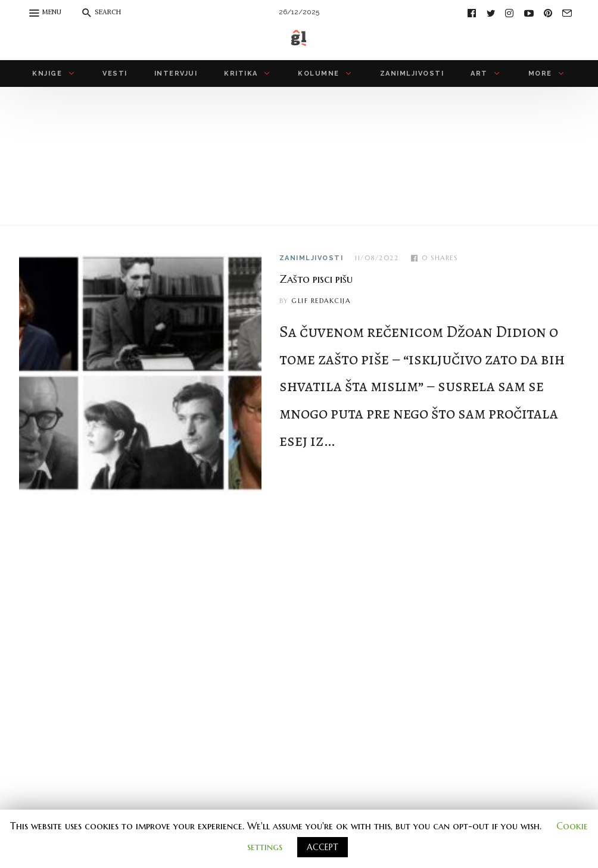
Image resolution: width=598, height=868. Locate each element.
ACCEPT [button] (323, 847)
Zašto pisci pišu (316, 279)
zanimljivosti (312, 258)
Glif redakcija (321, 301)
